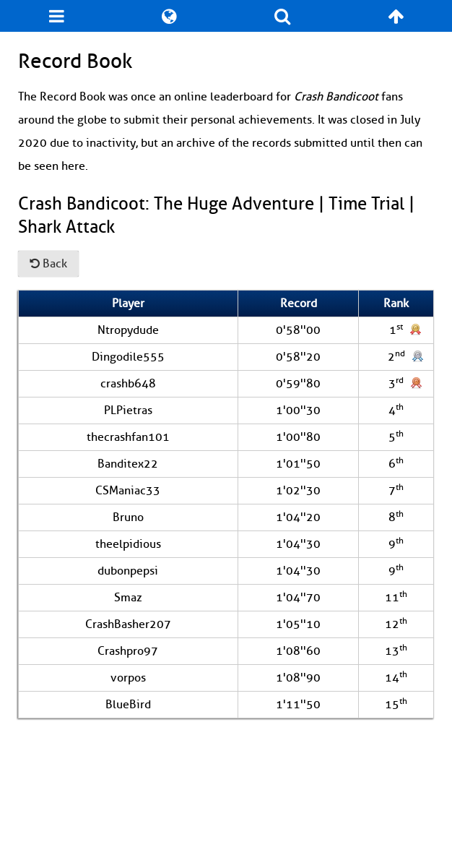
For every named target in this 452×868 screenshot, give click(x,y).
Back (48, 264)
